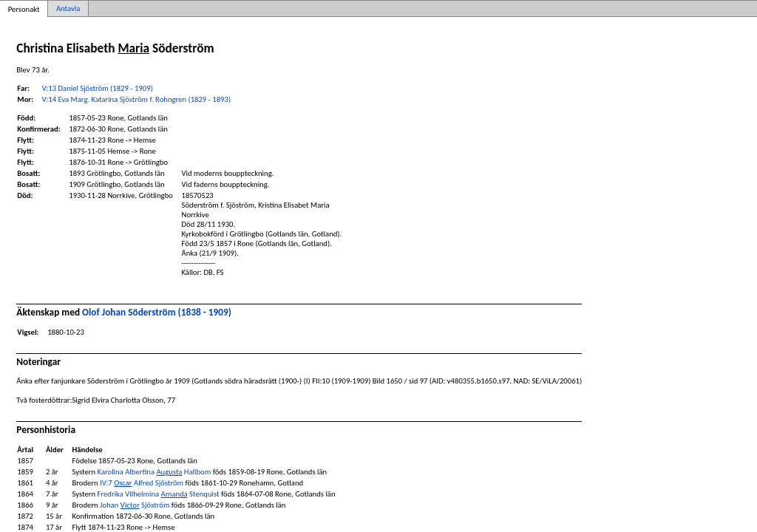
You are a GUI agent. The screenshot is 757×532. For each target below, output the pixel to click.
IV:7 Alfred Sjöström (142, 483)
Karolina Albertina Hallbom (155, 472)
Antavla (68, 8)
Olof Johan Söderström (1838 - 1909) (157, 312)
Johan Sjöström (135, 505)
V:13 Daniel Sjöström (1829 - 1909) (98, 88)
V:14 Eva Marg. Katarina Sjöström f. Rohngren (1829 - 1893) (136, 99)
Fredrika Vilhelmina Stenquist (159, 494)
